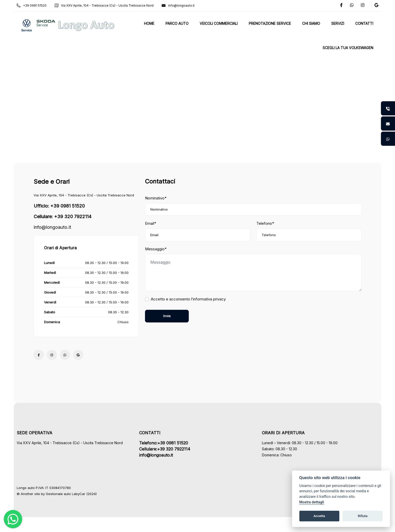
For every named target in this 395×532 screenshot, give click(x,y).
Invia (167, 316)
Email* (151, 223)
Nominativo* (156, 198)
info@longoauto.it (180, 5)
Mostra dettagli (312, 502)
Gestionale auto (60, 494)
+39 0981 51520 (33, 5)
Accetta (319, 516)
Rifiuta (363, 516)
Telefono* (265, 223)
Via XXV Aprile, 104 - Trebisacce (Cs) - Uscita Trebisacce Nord (106, 5)
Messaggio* (156, 249)
